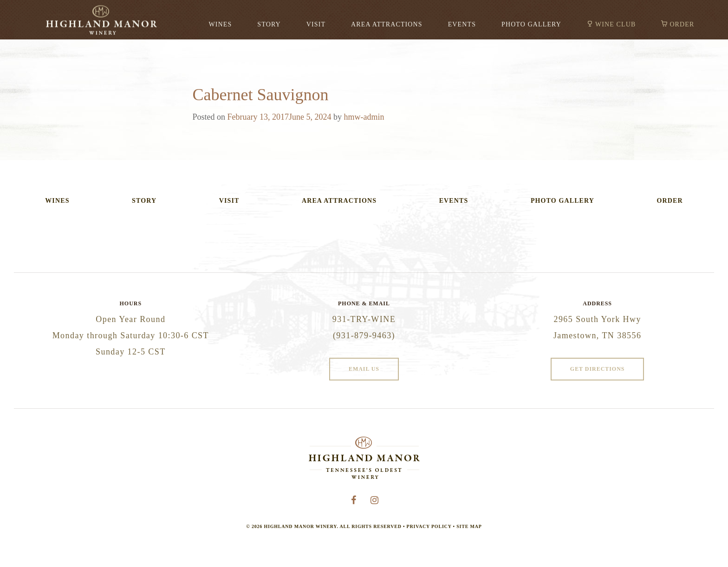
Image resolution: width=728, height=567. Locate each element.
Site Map (469, 526)
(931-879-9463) (364, 335)
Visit (316, 24)
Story (269, 24)
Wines (220, 24)
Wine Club (615, 24)
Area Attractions (387, 24)
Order (682, 24)
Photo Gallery (531, 24)
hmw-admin (364, 117)
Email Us (364, 369)
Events (462, 24)
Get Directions (598, 369)
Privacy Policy (429, 526)
